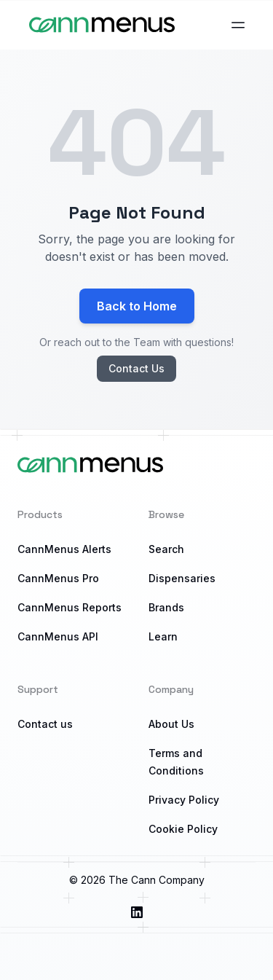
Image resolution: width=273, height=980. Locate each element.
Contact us (45, 724)
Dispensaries (182, 578)
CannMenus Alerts (64, 549)
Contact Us (136, 368)
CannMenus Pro (58, 578)
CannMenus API (58, 636)
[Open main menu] (238, 25)
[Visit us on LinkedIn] (137, 912)
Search (166, 549)
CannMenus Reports (70, 607)
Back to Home (137, 306)
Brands (166, 607)
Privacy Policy (184, 800)
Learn (163, 636)
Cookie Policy (183, 829)
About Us (171, 724)
